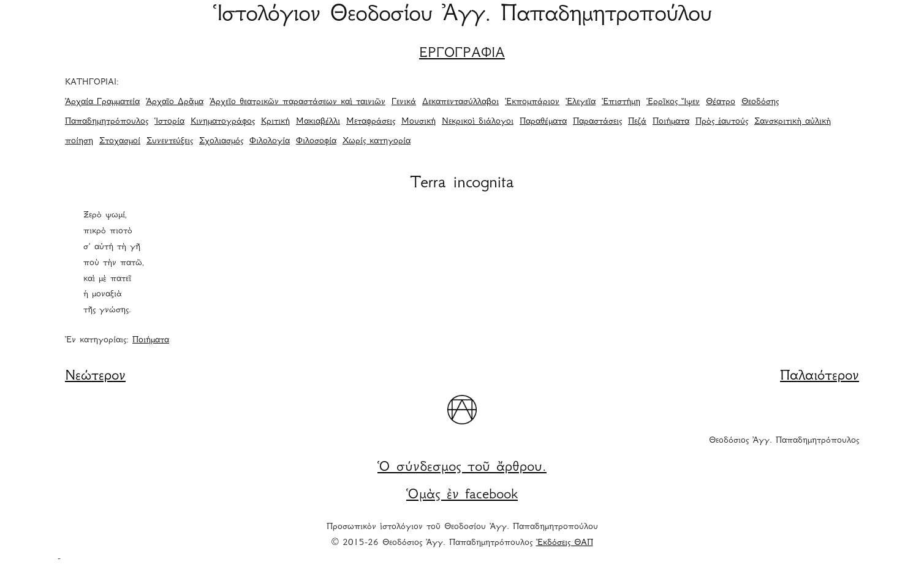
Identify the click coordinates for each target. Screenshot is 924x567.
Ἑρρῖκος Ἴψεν (673, 102)
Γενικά (404, 102)
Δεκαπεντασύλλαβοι (460, 102)
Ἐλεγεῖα (581, 102)
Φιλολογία (270, 141)
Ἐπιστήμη (621, 102)
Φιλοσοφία (316, 141)
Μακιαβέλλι (318, 122)
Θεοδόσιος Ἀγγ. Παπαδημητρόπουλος (784, 441)
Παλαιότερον (820, 377)
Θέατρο (721, 102)
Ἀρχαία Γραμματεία (102, 102)
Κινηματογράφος (223, 122)
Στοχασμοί (120, 141)
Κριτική (275, 122)
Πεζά (637, 122)
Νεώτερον (95, 377)
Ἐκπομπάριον (532, 102)
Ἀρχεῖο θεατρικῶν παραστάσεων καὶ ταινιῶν (297, 102)
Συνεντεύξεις (170, 141)
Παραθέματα (543, 122)
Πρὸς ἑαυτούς (722, 122)
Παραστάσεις (597, 122)
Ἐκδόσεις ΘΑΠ (565, 543)
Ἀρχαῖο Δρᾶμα (175, 102)
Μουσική (418, 122)
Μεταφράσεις (371, 122)
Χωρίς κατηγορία (377, 141)
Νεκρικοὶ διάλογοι (478, 122)
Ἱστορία (169, 122)
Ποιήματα (671, 122)
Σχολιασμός (221, 141)
